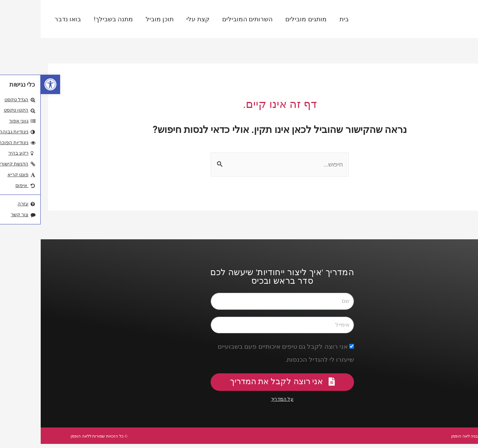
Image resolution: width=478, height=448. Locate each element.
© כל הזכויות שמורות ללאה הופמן (72, 440)
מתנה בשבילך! (73, 19)
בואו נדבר (27, 19)
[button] (10, 84)
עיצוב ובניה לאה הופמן (420, 440)
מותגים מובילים (265, 19)
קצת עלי (157, 19)
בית (303, 19)
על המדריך (242, 403)
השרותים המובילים (207, 19)
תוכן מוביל (119, 19)
